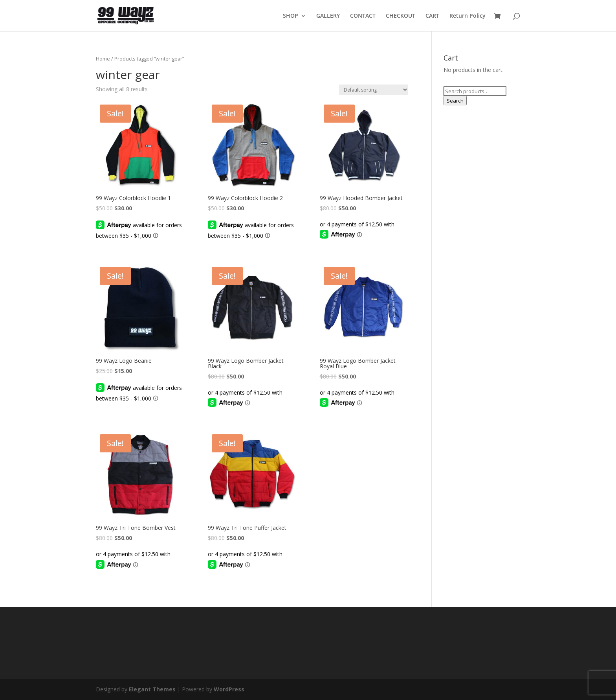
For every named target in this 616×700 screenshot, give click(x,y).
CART (432, 16)
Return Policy (467, 16)
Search (455, 101)
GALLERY (328, 16)
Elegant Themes (152, 689)
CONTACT (363, 16)
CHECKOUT (401, 16)
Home (103, 59)
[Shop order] (374, 90)
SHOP (291, 16)
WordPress (229, 689)
